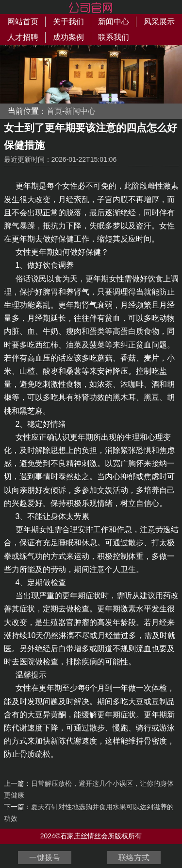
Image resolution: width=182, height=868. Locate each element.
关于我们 (68, 22)
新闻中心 (114, 22)
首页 (54, 111)
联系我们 (114, 37)
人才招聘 (23, 37)
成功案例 (68, 37)
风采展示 (159, 22)
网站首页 (23, 22)
